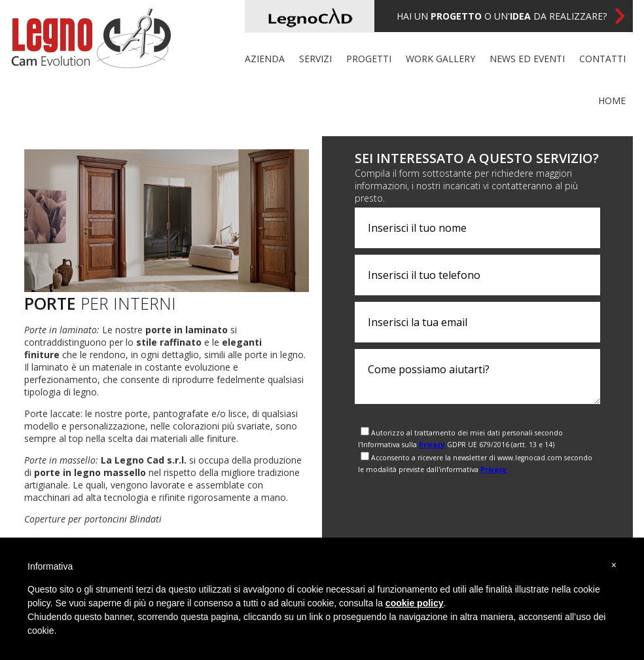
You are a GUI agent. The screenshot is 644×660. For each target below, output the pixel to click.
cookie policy (415, 603)
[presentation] (454, 504)
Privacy (432, 445)
